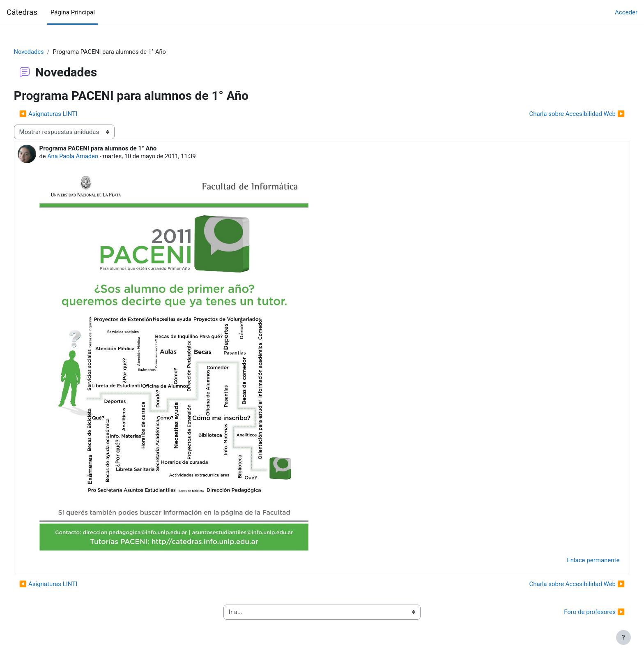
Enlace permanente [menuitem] (578, 561)
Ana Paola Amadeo (89, 157)
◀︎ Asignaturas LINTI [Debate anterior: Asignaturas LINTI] (64, 114)
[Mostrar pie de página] (623, 637)
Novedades (45, 52)
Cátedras (22, 12)
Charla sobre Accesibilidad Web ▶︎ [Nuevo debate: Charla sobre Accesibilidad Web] (562, 114)
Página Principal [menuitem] (73, 12)
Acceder (626, 12)
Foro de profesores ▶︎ (579, 613)
